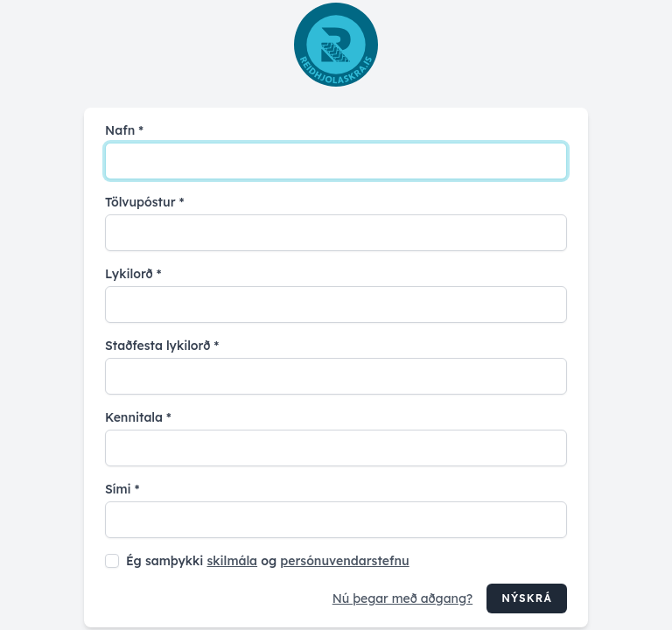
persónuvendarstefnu (344, 561)
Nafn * (124, 130)
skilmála (232, 561)
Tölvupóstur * (144, 202)
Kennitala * (138, 417)
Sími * (122, 489)
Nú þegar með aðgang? (402, 598)
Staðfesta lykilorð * (162, 346)
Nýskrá (527, 598)
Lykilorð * (133, 274)
